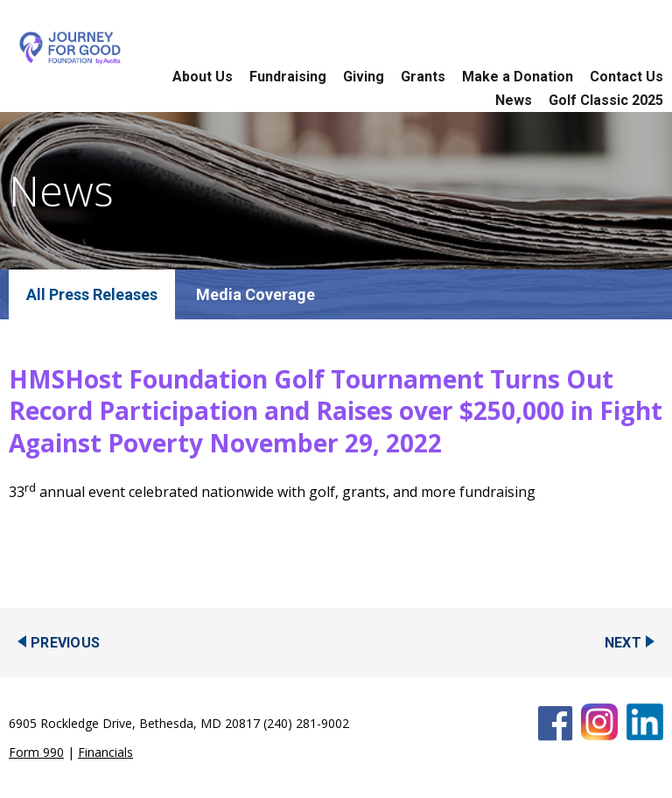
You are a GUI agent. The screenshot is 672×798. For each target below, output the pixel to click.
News (514, 100)
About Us (203, 77)
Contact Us (626, 77)
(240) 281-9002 (306, 723)
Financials (105, 752)
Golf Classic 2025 (606, 100)
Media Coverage (255, 294)
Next (623, 643)
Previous (65, 643)
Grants (423, 77)
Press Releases (103, 294)
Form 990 (36, 752)
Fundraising (288, 77)
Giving (364, 77)
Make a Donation (518, 77)
